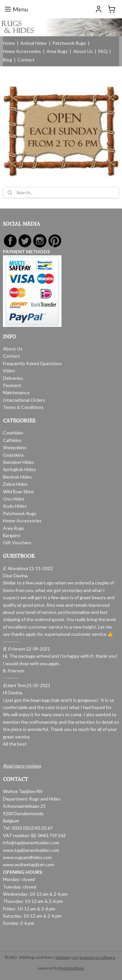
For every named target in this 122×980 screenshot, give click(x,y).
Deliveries (13, 378)
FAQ (103, 51)
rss (74, 957)
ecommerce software (97, 957)
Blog (7, 60)
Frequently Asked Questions (32, 363)
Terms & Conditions (23, 407)
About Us (83, 51)
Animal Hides (34, 43)
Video (9, 371)
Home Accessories (22, 51)
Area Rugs (57, 51)
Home (9, 43)
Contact (26, 60)
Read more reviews (22, 766)
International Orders (24, 400)
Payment (12, 385)
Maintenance (16, 392)
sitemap (63, 957)
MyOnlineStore (71, 968)
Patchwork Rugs (69, 43)
